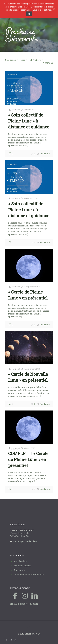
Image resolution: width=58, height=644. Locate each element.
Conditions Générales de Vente (29, 574)
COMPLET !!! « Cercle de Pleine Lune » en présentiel (28, 459)
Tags (24, 60)
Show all (47, 63)
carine (15, 110)
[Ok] (54, 9)
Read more (45, 154)
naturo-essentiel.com (24, 604)
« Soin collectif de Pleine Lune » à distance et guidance (29, 121)
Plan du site (20, 570)
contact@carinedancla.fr (25, 541)
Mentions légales (23, 566)
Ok (29, 14)
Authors (37, 60)
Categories (12, 60)
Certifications (21, 561)
